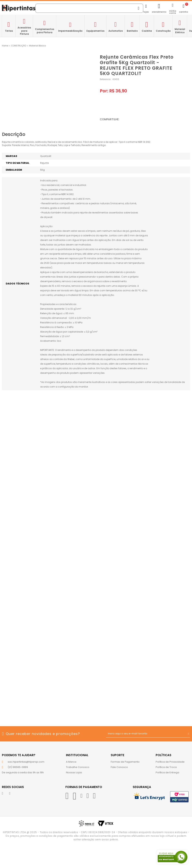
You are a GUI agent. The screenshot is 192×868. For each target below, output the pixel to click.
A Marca (71, 762)
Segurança (142, 787)
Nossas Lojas (74, 772)
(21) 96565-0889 (18, 767)
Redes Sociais (13, 787)
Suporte (118, 755)
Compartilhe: (109, 119)
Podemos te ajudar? (19, 755)
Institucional (77, 755)
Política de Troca (166, 767)
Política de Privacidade (170, 762)
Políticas (164, 755)
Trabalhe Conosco (78, 767)
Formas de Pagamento (125, 762)
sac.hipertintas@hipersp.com (26, 762)
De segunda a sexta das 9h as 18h (23, 772)
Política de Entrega (167, 772)
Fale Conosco (119, 767)
